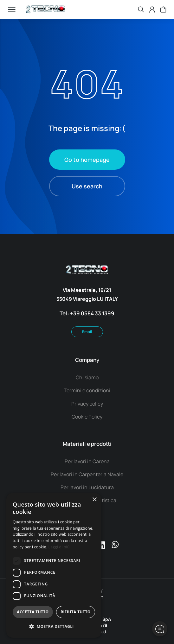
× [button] (94, 500)
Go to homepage (87, 160)
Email (87, 332)
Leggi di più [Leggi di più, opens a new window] (59, 547)
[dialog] (54, 565)
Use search (87, 186)
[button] (54, 627)
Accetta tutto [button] (33, 612)
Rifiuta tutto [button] (76, 612)
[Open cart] (163, 9)
